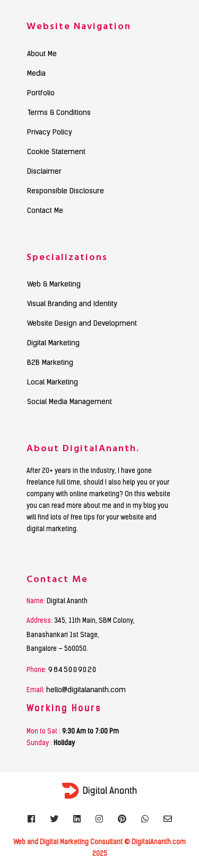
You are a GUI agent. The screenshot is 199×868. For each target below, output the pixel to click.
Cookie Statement (56, 153)
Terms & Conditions (59, 113)
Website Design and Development (82, 324)
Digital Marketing (53, 344)
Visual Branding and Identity (72, 305)
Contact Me (45, 211)
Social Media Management (70, 402)
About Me (42, 55)
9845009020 (73, 670)
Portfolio (41, 94)
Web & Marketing (54, 285)
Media (36, 74)
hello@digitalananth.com (86, 690)
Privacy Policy (50, 133)
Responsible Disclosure (66, 192)
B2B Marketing (50, 363)
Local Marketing (53, 383)
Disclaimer (44, 172)
